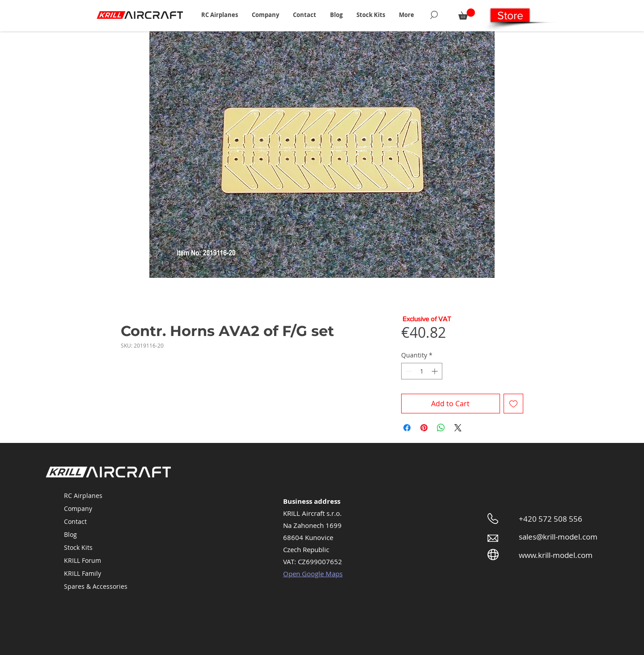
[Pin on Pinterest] (424, 428)
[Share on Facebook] (407, 428)
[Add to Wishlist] (513, 404)
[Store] (510, 15)
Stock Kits (78, 547)
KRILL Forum (83, 560)
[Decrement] (408, 371)
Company (78, 508)
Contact (75, 521)
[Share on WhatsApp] (441, 428)
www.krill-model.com (556, 555)
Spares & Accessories (96, 586)
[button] (219, 15)
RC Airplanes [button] (83, 496)
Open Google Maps (313, 574)
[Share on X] (458, 428)
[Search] (434, 15)
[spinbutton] (422, 371)
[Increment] (435, 371)
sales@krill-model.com (558, 537)
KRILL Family (83, 573)
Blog (70, 534)
